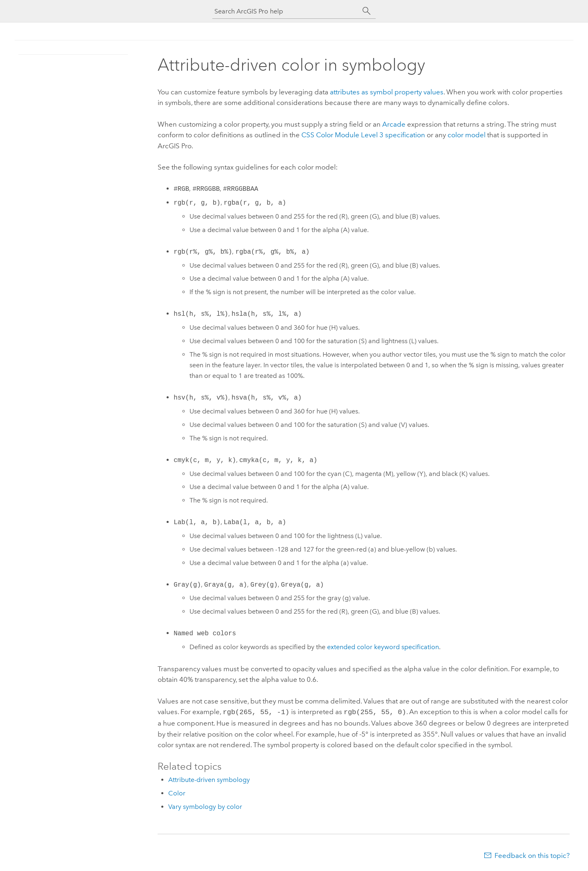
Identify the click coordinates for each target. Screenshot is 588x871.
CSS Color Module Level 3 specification (363, 135)
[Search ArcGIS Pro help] (286, 11)
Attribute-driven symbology (209, 779)
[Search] (367, 11)
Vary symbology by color (205, 806)
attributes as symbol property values (387, 92)
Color (177, 792)
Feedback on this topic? (532, 855)
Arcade (394, 124)
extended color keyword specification (383, 647)
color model (467, 135)
